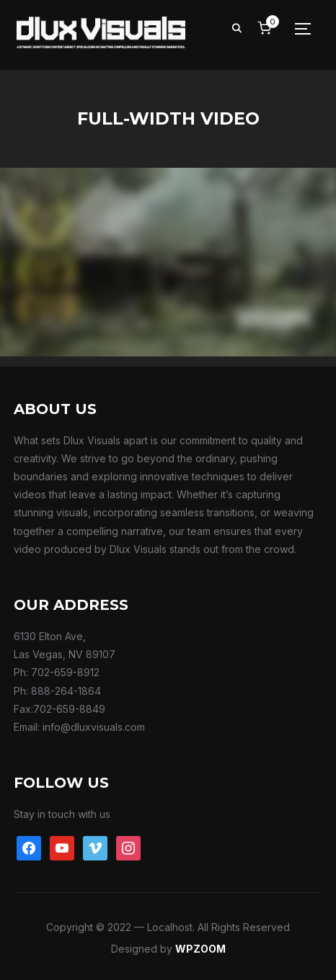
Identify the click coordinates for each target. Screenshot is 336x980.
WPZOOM (200, 949)
